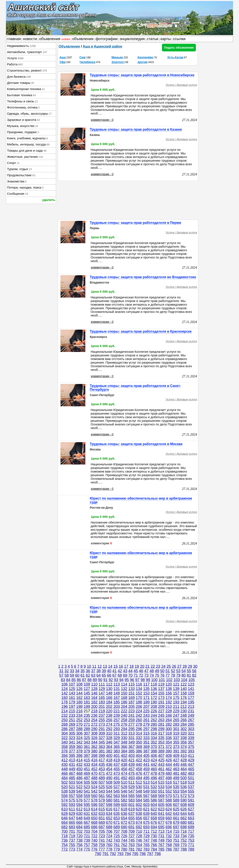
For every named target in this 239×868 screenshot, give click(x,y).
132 (124, 689)
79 (178, 675)
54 (184, 671)
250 (65, 720)
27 (179, 666)
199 (87, 707)
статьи (153, 39)
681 (191, 823)
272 (94, 724)
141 (191, 689)
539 (72, 791)
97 (137, 680)
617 (117, 809)
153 (146, 693)
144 (79, 693)
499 (176, 778)
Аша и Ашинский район (103, 46)
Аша (63, 57)
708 (124, 831)
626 (184, 809)
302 (184, 729)
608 (184, 805)
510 (124, 782)
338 (184, 738)
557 (72, 796)
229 (176, 711)
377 (72, 751)
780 (124, 849)
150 (124, 693)
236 (94, 716)
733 (176, 836)
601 (132, 805)
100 (154, 680)
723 (102, 836)
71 (136, 675)
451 (87, 769)
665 (72, 823)
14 (110, 666)
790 (98, 854)
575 (72, 800)
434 (94, 765)
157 (176, 693)
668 (94, 823)
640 (154, 814)
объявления (55, 39)
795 (135, 854)
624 (169, 809)
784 (154, 849)
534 (169, 787)
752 (184, 840)
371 (161, 747)
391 (176, 751)
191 (161, 702)
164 (94, 698)
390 (169, 751)
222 (124, 711)
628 (65, 814)
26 (174, 666)
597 (102, 805)
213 (191, 707)
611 (72, 809)
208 (154, 707)
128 (94, 689)
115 (132, 684)
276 (124, 724)
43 (125, 671)
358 (65, 747)
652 (109, 818)
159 (191, 693)
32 (67, 671)
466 (65, 773)
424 (154, 760)
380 (94, 751)
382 (109, 751)
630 (79, 814)
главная (14, 39)
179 (72, 702)
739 (87, 840)
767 (161, 845)
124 (65, 689)
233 (72, 716)
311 (117, 733)
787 (176, 849)
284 (184, 724)
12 (100, 666)
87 (84, 680)
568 (154, 796)
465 (191, 769)
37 (93, 671)
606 (169, 805)
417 (102, 760)
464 (184, 769)
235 (87, 716)
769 (176, 845)
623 (161, 809)
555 (191, 791)
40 (109, 671)
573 (191, 796)
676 (154, 823)
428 (184, 760)
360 (79, 747)
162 (79, 698)
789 (191, 849)
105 (192, 680)
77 (168, 675)
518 (184, 782)
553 (176, 791)
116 (139, 684)
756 (79, 845)
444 (169, 765)
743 (117, 840)
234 (79, 716)
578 (94, 800)
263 (161, 720)
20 (142, 666)
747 (146, 840)
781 (132, 849)
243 (146, 716)
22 (153, 666)
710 (139, 831)
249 (191, 716)
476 (139, 773)
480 (169, 773)
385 (132, 751)
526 (109, 787)
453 (102, 769)
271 (87, 724)
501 (191, 778)
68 (120, 675)
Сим (82, 57)
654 (124, 818)
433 (87, 765)
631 (87, 814)
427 (176, 760)
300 (169, 729)
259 (132, 720)
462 (169, 769)
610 (65, 809)
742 (109, 840)
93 (116, 680)
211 (176, 707)
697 (176, 827)
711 (146, 831)
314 (139, 733)
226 (154, 711)
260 (139, 720)
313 (132, 733)
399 (102, 756)
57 (61, 675)
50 (162, 671)
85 (74, 680)
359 (72, 747)
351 (146, 742)
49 (157, 671)
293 (117, 729)
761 (117, 845)
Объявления (69, 46)
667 (87, 823)
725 (117, 836)
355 (176, 742)
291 (102, 729)
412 (65, 760)
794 (128, 854)
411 (191, 756)
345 (102, 742)
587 (161, 800)
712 (154, 831)
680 (184, 823)
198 (79, 707)
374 (184, 747)
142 (65, 693)
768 (169, 845)
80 (184, 675)
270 (79, 724)
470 (94, 773)
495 (146, 778)
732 (169, 836)
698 (184, 827)
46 (141, 671)
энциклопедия (132, 39)
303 (191, 729)
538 (65, 791)
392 (184, 751)
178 (65, 702)
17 (126, 666)
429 (191, 760)
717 (191, 831)
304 (65, 733)
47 (146, 671)
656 (139, 818)
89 (95, 680)
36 (88, 671)
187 (132, 702)
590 (184, 800)
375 (191, 747)
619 (132, 809)
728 (139, 836)
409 (176, 756)
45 (136, 671)
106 (65, 684)
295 (132, 729)
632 (94, 814)
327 (102, 738)
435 (102, 765)
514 (154, 782)
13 (105, 666)
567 (146, 796)
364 (109, 747)
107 (72, 684)
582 (124, 800)
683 (72, 827)
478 (154, 773)
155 (161, 693)
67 (114, 675)
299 (161, 729)
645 (191, 814)
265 (176, 720)
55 (189, 671)
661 (176, 818)
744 (124, 840)
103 (177, 680)
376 (65, 751)
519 (191, 782)
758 (94, 845)
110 (94, 684)
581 (117, 800)
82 (194, 675)
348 (124, 742)
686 (94, 827)
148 (109, 693)
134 (139, 689)
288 (79, 729)
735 (191, 836)
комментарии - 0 (102, 120)
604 (154, 805)
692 (139, 827)
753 (191, 840)
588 (169, 800)
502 (65, 782)
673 (132, 823)
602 (139, 805)
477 (146, 773)
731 (161, 836)
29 (190, 666)
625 (176, 809)
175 (176, 698)
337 (176, 738)
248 (184, 716)
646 (65, 818)
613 (87, 809)
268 (65, 724)
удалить (49, 200)
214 (65, 711)
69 (125, 675)
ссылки (179, 39)
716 (184, 831)
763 (132, 845)
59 (72, 675)
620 (139, 809)
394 (65, 756)
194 (184, 702)
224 (139, 711)
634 (109, 814)
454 (109, 769)
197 (72, 707)
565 (132, 796)
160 (65, 698)
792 (113, 854)
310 (109, 733)
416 (94, 760)
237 (102, 716)
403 (132, 756)
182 (94, 702)
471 (102, 773)
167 (117, 698)
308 (94, 733)
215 (72, 711)
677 (161, 823)
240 (124, 716)
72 (141, 675)
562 (109, 796)
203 (117, 707)
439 (132, 765)
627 (191, 809)
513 (146, 782)
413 (72, 760)
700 (65, 831)
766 (154, 845)
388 (154, 751)
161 (72, 698)
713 (161, 831)
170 (139, 698)
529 (132, 787)
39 (104, 671)
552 (169, 791)
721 (87, 836)
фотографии (107, 39)
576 (79, 800)
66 (109, 675)
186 (124, 702)
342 (79, 742)
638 (139, 814)
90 (100, 680)
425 (161, 760)
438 (124, 765)
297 (146, 729)
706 (109, 831)
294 (124, 729)
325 (87, 738)
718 (65, 836)
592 (65, 805)
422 (139, 760)
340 (65, 742)
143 (72, 693)
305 (72, 733)
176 (184, 698)
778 (109, 849)
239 (117, 716)
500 (184, 778)
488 (94, 778)
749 (161, 840)
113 (117, 684)
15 (115, 666)
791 (105, 854)
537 (191, 787)
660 (169, 818)
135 (146, 689)
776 (94, 849)
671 (117, 823)
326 (94, 738)
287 (72, 729)
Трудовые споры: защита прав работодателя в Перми (135, 223)
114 (124, 684)
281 (161, 724)
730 (154, 836)
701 (72, 831)
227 (161, 711)
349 (132, 742)
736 (65, 840)
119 (161, 684)
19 (137, 666)
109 (87, 684)
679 (176, 823)
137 (161, 689)
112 (109, 684)
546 (124, 791)
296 (139, 729)
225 (146, 711)
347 (117, 742)
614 (94, 809)
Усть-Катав (175, 57)
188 (139, 702)
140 (184, 689)
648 (79, 818)
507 (102, 782)
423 (146, 760)
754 (65, 845)
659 (161, 818)
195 (191, 702)
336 (169, 738)
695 (161, 827)
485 (72, 778)
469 (87, 773)
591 (191, 800)
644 (184, 814)
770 (184, 845)
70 (131, 675)
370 (154, 747)
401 (117, 756)
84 (68, 680)
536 (184, 787)
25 (169, 666)
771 (191, 845)
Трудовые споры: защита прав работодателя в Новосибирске (142, 75)
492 (124, 778)
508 (109, 782)
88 (90, 680)
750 (169, 840)
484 (65, 778)
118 (154, 684)
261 (146, 720)
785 (161, 849)
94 (121, 680)
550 (154, 791)
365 (117, 747)
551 (161, 791)
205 (132, 707)
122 (184, 684)
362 (94, 747)
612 (79, 809)
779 (117, 849)
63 (93, 675)
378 (79, 751)
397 (87, 756)
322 (65, 738)
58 (67, 675)
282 (169, 724)
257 (117, 720)
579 (102, 800)
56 (194, 671)
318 (169, 733)
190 (154, 702)
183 (102, 702)
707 (117, 831)
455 (117, 769)
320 (184, 733)
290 (94, 729)
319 (176, 733)
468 (79, 773)
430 (65, 765)
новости (30, 39)
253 (87, 720)
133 (132, 689)
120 (169, 684)
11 (94, 666)
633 (102, 814)
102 (169, 680)
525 (102, 787)
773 (72, 849)
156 (169, 693)
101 (162, 680)
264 (169, 720)
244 (154, 716)
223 (131, 711)
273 (102, 724)
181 (87, 702)
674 (139, 823)
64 (98, 675)
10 (89, 666)
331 (132, 738)
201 (102, 707)
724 (109, 836)
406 (154, 756)
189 (146, 702)
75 (157, 675)
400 (109, 756)
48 (152, 671)
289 (87, 729)
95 (127, 680)
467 (72, 773)
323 (72, 738)
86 (79, 680)
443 (161, 765)
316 (154, 733)
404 (139, 756)
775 (87, 849)
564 (124, 796)
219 (102, 711)
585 (146, 800)
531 (146, 787)
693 (146, 827)
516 (169, 782)
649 (87, 818)
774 (79, 849)
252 (79, 720)
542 (94, 791)
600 (124, 805)
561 (102, 796)
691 (132, 827)
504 (79, 782)
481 (176, 773)
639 (146, 814)
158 (184, 693)
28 (185, 666)
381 (102, 751)
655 (132, 818)
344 (94, 742)
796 (143, 854)
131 (117, 689)
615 (102, 809)
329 (117, 738)
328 (109, 738)
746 (139, 840)
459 (146, 769)
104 (184, 680)
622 (154, 809)
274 (109, 724)
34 (77, 671)
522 (79, 787)
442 (154, 765)
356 (184, 742)
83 (63, 680)
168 (124, 698)
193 (176, 702)
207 (146, 707)
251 (72, 720)
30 (195, 666)
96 (132, 680)
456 (124, 769)
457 (132, 769)
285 (191, 724)
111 (102, 684)
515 (161, 782)
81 (189, 675)
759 (102, 845)
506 (94, 782)
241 (132, 716)
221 (117, 711)
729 (146, 836)
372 (169, 747)
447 (191, 765)
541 (87, 791)
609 (191, 805)
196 (65, 707)
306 (79, 733)
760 (109, 845)
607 (176, 805)
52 (173, 671)
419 (117, 760)
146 (94, 693)
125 (72, 689)
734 (184, 836)
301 (176, 729)
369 (146, 747)
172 (154, 698)
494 (139, 778)
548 (139, 791)
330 (124, 738)
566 (139, 796)
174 (169, 698)
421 (132, 760)
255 (102, 720)
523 (87, 787)
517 (176, 782)
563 (117, 796)
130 (109, 689)
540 (79, 791)
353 (161, 742)
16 (121, 666)
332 (139, 738)
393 (191, 751)
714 (169, 831)
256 (109, 720)
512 (139, 782)
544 (109, 791)
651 (102, 818)
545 (117, 791)
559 (87, 796)
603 (146, 805)
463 (176, 769)
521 (72, 787)
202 (109, 707)
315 (146, 733)
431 (72, 765)
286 (65, 729)
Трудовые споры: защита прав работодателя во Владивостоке (143, 277)
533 (161, 787)
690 (124, 827)
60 (77, 675)
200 (94, 707)
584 (139, 800)
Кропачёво (145, 57)
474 (124, 773)
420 (124, 760)
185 (117, 702)
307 (87, 733)
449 (72, 769)
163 (87, 698)
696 (169, 827)
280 (154, 724)
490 (109, 778)
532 (154, 787)
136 (154, 689)
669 (102, 823)
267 (191, 720)
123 (191, 684)
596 (94, 805)
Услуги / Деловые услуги (181, 85)
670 (109, 823)
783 (146, 849)
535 (176, 787)
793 (120, 854)
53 (178, 671)
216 (79, 711)
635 (117, 814)
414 (79, 760)
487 (87, 778)
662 (184, 818)
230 (184, 711)
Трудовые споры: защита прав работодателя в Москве (136, 444)
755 (72, 845)
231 (191, 711)
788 (184, 849)
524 (94, 787)
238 (109, 716)
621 (146, 809)
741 (102, 840)
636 (124, 814)
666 (79, 823)
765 (146, 845)
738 (79, 840)
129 (102, 689)
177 (191, 698)
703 (87, 831)
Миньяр (117, 57)
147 (102, 693)
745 (132, 840)
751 (176, 840)
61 (83, 675)
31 (61, 671)
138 (169, 689)
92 (111, 680)
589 (176, 800)
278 (139, 724)
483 (191, 773)
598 (109, 805)
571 (176, 796)
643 (176, 814)
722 (94, 836)
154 (154, 693)
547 (132, 791)
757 (87, 845)
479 (161, 773)
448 (65, 769)
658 (154, 818)
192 (169, 702)
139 (176, 689)
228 (169, 711)
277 (132, 724)
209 (161, 707)
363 (102, 747)
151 (132, 693)
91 (105, 680)
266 (184, 720)
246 (169, 716)
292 (109, 729)
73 (146, 675)
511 (132, 782)
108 (79, 684)
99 (148, 680)
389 (161, 751)
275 (117, 724)
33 (72, 671)
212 (184, 707)
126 (79, 689)
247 (176, 716)
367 (132, 747)
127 (87, 689)
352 (154, 742)
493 (132, 778)
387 (146, 751)
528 (124, 787)
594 (79, 805)
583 (132, 800)
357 (191, 742)
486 (79, 778)
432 (79, 765)
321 (191, 733)
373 (176, 747)
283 (176, 724)
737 (72, 840)
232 (65, 716)
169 (132, 698)
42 (120, 671)
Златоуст (118, 62)
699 (191, 827)
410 (184, 756)
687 (102, 827)
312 (124, 733)
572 (184, 796)
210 (169, 707)
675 (146, 823)
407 (161, 756)
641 (161, 814)
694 (154, 827)
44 (131, 671)
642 (169, 814)
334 (154, 738)
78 (173, 675)
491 (117, 778)
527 (117, 787)
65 (104, 675)
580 (109, 800)
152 (139, 693)
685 (87, 827)
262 (154, 720)
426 (169, 760)
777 (102, 849)
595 (87, 805)
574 (65, 800)
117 (146, 684)
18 (132, 666)
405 (146, 756)
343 (87, 742)
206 (139, 707)
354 (169, 742)
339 (191, 738)
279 (146, 724)
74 (152, 675)
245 (161, 716)
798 (157, 854)
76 (162, 675)
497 (161, 778)
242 (139, 716)
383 (117, 751)
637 (132, 814)
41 (114, 671)
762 (124, 845)
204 (124, 707)
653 (117, 818)
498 (169, 778)
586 (154, 800)
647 (72, 818)
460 (154, 769)
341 (72, 742)
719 (72, 836)
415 (87, 760)
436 (109, 765)
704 (94, 831)
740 (94, 840)
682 (65, 827)
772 (65, 849)
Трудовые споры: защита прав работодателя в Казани (136, 129)
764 (139, 845)
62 (88, 675)
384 (124, 751)
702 (79, 831)
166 (109, 698)
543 (102, 791)
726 (124, 836)
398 (94, 756)
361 (87, 747)
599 (117, 805)
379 (87, 751)
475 (132, 773)
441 (146, 765)
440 (139, 765)
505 (87, 782)
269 (72, 724)
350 (139, 742)
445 (176, 765)
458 (139, 769)
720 (79, 836)
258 (124, 720)
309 (102, 733)
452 (94, 769)
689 (117, 827)
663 (191, 818)
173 (161, 698)
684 (79, 827)
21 (148, 666)
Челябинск (87, 62)
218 (94, 711)
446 (184, 765)
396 (79, 756)
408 (169, 756)
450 (79, 769)
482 (184, 773)
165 (102, 698)
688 (109, 827)
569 (161, 796)
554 (184, 791)
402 (124, 756)
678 (169, 823)
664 (65, 823)
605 (161, 805)
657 (146, 818)
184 (109, 702)
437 (117, 765)
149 (117, 693)
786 (169, 849)
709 (132, 831)
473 (117, 773)
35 (83, 671)
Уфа (63, 62)
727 (132, 836)
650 (94, 818)
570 (169, 796)
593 (72, 805)
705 (102, 831)
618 (124, 809)
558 (79, 796)
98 (143, 680)
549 (146, 791)
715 (176, 831)
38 (98, 671)
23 (158, 666)
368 (139, 747)
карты (166, 39)
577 (87, 800)
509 (117, 782)
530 (139, 787)
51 (168, 671)
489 (102, 778)
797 (150, 854)
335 (161, 738)
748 (154, 840)
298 (154, 729)
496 (154, 778)
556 (65, 796)
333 (146, 738)
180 (79, 702)
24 (163, 666)
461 (161, 769)
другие (143, 62)
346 (109, 742)
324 (79, 738)
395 (72, 756)
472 (109, 773)
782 (139, 849)
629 (72, 814)
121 (176, 684)
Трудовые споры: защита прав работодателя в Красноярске (141, 331)
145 (87, 693)
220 (109, 711)
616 (109, 809)
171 (146, 698)
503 (72, 782)
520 (65, 787)
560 (94, 796)
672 (124, 823)
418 (109, 760)
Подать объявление (179, 48)
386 (139, 751)
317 (161, 733)
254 (94, 720)
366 (124, 747)
